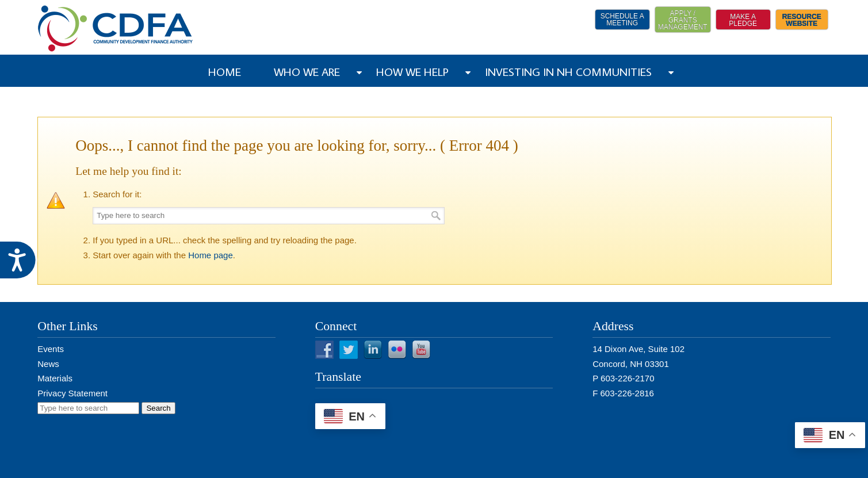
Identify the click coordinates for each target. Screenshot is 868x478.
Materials (55, 378)
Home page (211, 255)
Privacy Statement (72, 393)
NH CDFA (116, 28)
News (48, 364)
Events (51, 349)
